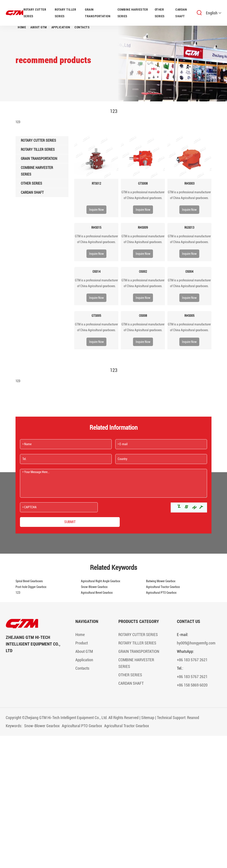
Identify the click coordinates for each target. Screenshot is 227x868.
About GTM (39, 27)
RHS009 (143, 228)
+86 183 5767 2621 (192, 660)
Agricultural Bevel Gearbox (97, 593)
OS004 (189, 272)
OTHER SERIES (160, 13)
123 (18, 593)
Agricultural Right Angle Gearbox (101, 581)
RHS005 (189, 316)
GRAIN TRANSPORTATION (98, 13)
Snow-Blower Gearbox (94, 587)
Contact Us (189, 621)
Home (22, 27)
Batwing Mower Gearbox (161, 581)
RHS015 (96, 228)
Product (82, 643)
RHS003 (189, 184)
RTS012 (96, 184)
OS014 (96, 272)
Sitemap (148, 718)
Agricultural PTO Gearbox (161, 593)
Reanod (193, 718)
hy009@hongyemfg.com (196, 643)
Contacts (82, 27)
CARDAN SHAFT (181, 13)
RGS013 (189, 228)
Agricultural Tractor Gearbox (163, 587)
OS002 (143, 272)
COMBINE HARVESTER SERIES (133, 13)
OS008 (143, 316)
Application (61, 27)
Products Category (139, 621)
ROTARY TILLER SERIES (66, 13)
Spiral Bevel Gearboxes (29, 581)
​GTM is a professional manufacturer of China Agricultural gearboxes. (143, 195)
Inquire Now (96, 210)
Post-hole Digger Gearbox (31, 587)
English (214, 13)
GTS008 (143, 184)
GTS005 (96, 316)
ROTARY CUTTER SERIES (35, 13)
